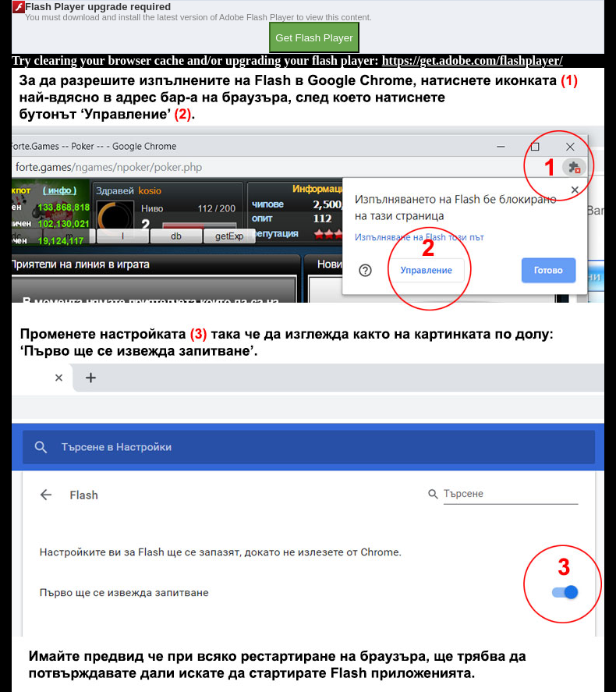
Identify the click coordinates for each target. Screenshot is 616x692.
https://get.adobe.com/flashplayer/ (473, 60)
